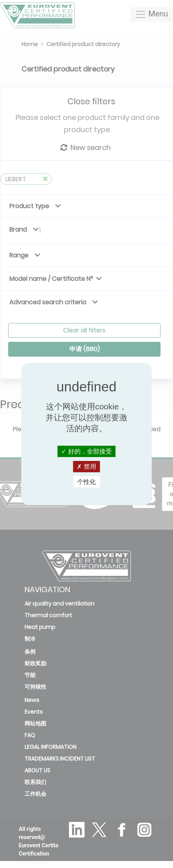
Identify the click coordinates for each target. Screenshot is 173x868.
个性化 (86, 482)
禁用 (86, 467)
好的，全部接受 (86, 451)
